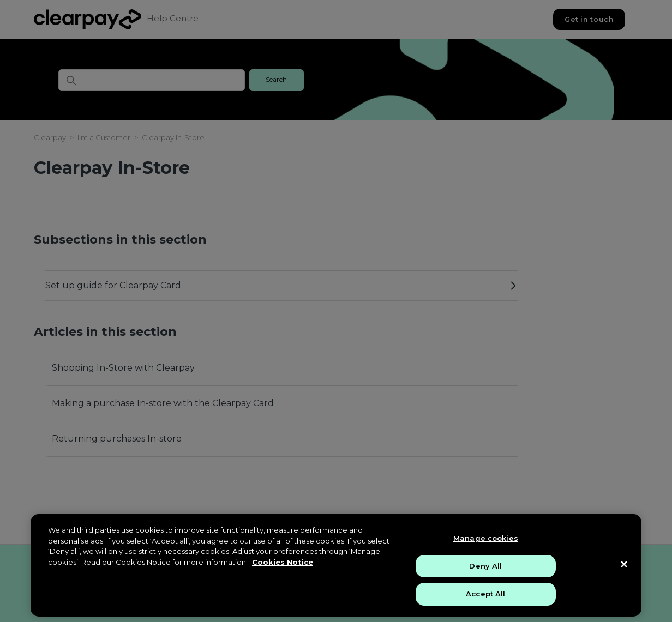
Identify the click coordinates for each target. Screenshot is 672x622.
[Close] (624, 564)
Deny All (485, 566)
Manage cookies (486, 538)
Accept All (485, 594)
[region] (336, 565)
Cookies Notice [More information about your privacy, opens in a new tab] (283, 562)
